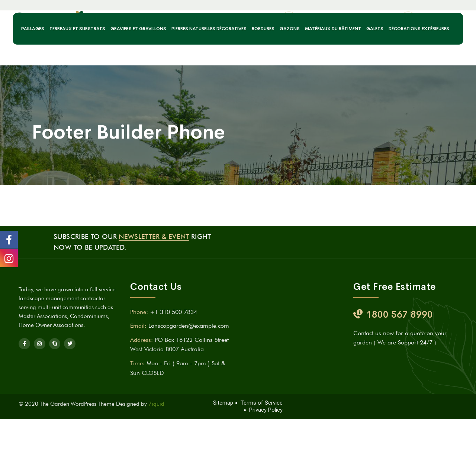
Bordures (263, 62)
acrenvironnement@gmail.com (345, 32)
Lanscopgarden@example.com (189, 326)
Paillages (33, 62)
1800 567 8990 (400, 315)
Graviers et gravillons (138, 62)
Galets (375, 62)
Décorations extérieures (419, 62)
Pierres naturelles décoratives (209, 62)
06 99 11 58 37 (443, 32)
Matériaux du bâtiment (333, 62)
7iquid (156, 404)
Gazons (290, 62)
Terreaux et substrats (77, 62)
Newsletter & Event (154, 237)
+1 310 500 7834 (173, 312)
